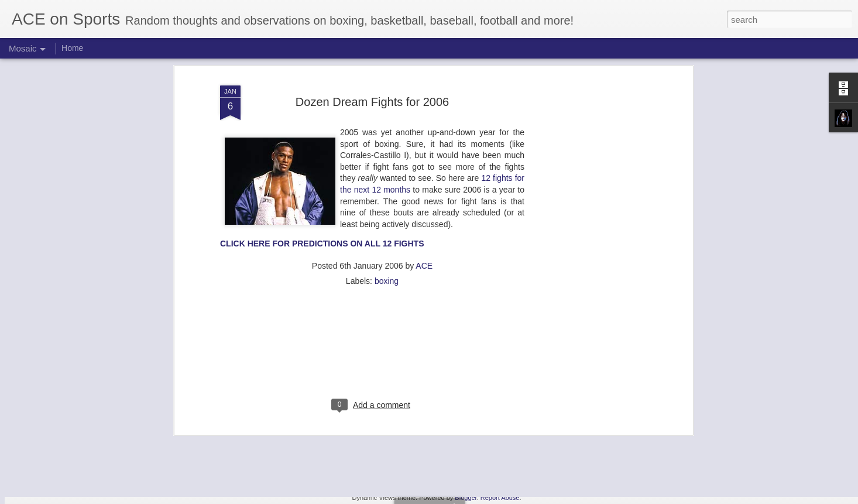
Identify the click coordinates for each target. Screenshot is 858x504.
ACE (424, 195)
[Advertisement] (589, 193)
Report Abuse (500, 498)
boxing (387, 210)
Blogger (466, 498)
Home (72, 48)
